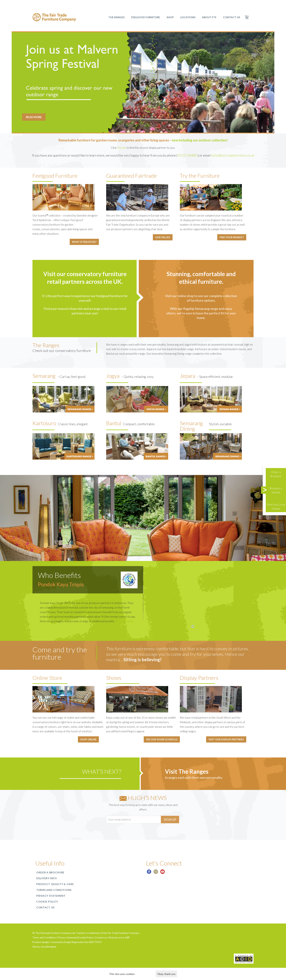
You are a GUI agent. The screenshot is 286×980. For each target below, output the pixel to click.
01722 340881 (188, 155)
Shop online (88, 739)
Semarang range (207, 309)
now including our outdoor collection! (200, 140)
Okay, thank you (166, 974)
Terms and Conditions (54, 890)
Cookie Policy (47, 902)
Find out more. (144, 974)
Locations (188, 17)
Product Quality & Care (55, 884)
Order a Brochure (50, 872)
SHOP (170, 17)
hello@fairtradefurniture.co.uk (233, 155)
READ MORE (34, 117)
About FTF (209, 17)
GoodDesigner (49, 947)
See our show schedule (162, 739)
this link (121, 148)
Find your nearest (232, 237)
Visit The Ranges (187, 771)
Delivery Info (47, 878)
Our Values (163, 237)
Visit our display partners (226, 739)
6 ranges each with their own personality (194, 778)
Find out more (124, 621)
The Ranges (116, 17)
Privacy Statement (51, 896)
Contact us (232, 17)
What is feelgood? (84, 242)
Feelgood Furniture (146, 17)
